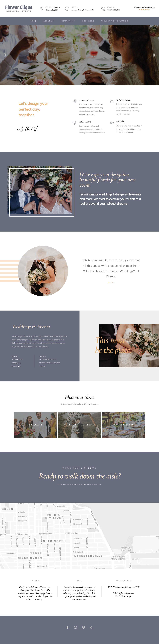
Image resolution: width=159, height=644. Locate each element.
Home (34, 21)
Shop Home (88, 21)
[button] (144, 8)
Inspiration (68, 21)
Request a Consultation (115, 21)
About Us (49, 21)
